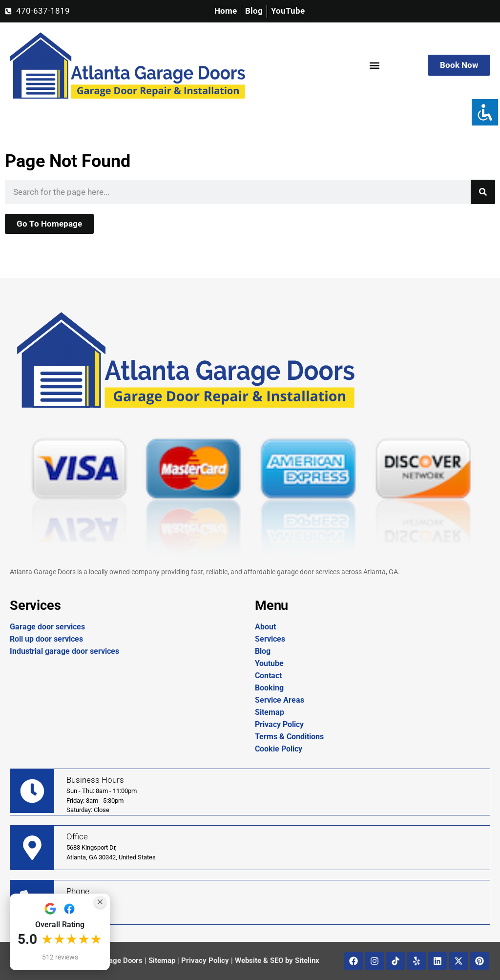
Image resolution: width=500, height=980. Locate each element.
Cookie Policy (279, 749)
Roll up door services (46, 639)
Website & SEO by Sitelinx (277, 960)
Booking (269, 688)
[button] (374, 65)
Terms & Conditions (289, 737)
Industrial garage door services (64, 651)
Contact (268, 676)
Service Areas (280, 700)
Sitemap (270, 712)
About (265, 627)
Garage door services (47, 627)
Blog (263, 651)
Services (270, 639)
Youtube (269, 663)
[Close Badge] (100, 902)
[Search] (483, 192)
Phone (78, 891)
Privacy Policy (279, 724)
